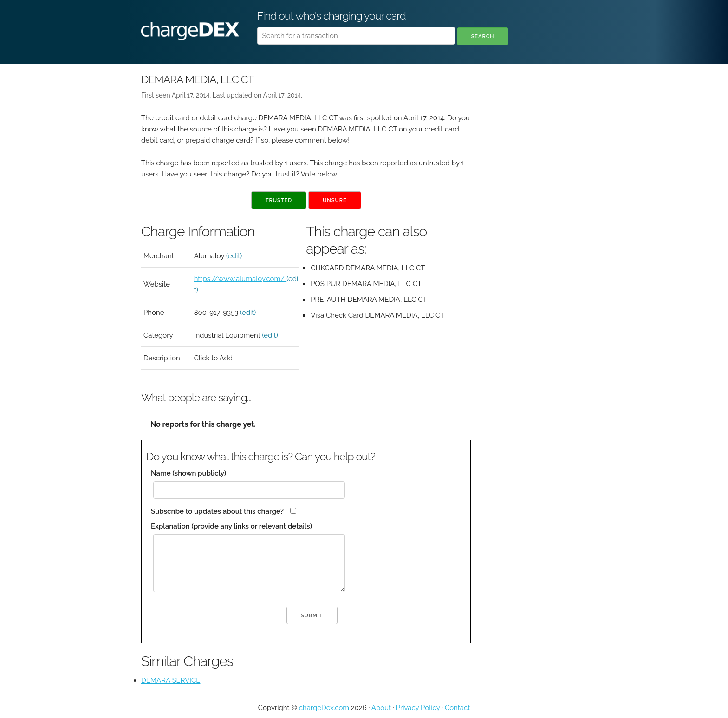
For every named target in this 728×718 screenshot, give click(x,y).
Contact (457, 708)
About (381, 708)
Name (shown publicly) (188, 473)
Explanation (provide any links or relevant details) (231, 526)
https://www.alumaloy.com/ (240, 279)
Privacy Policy (418, 708)
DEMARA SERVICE (171, 680)
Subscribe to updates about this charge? (217, 511)
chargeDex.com (324, 708)
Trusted (279, 200)
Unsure (335, 200)
